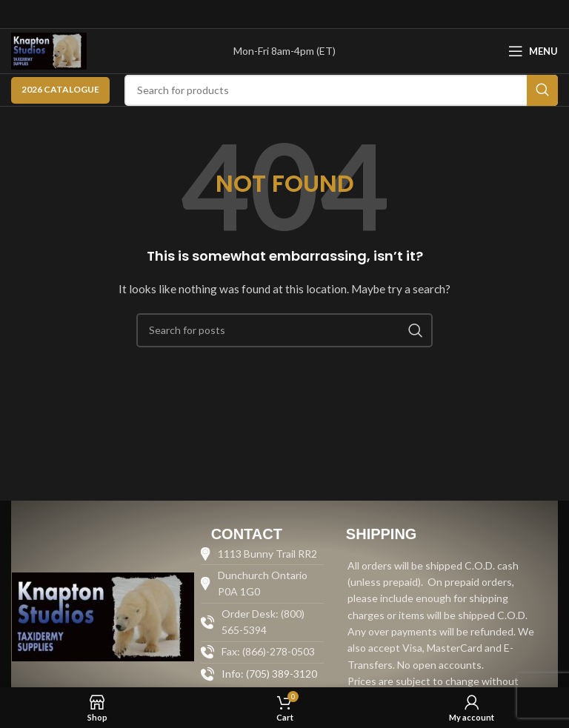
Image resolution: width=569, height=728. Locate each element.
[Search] (341, 90)
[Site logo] (49, 50)
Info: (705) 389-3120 (269, 674)
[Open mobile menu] (533, 51)
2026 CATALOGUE (60, 89)
